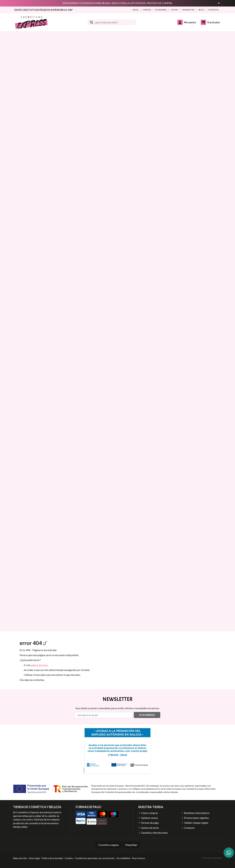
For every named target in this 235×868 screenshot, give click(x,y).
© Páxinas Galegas (212, 858)
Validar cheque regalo (196, 823)
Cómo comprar (149, 813)
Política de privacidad (52, 858)
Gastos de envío (150, 828)
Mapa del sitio (20, 858)
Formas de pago (150, 823)
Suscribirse (147, 715)
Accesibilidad (123, 858)
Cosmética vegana (108, 845)
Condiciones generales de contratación (95, 858)
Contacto (189, 828)
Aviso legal (34, 858)
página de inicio (39, 665)
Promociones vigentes (196, 818)
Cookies (69, 858)
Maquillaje (131, 845)
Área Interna (138, 858)
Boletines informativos (197, 813)
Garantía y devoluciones (154, 833)
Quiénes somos (149, 818)
